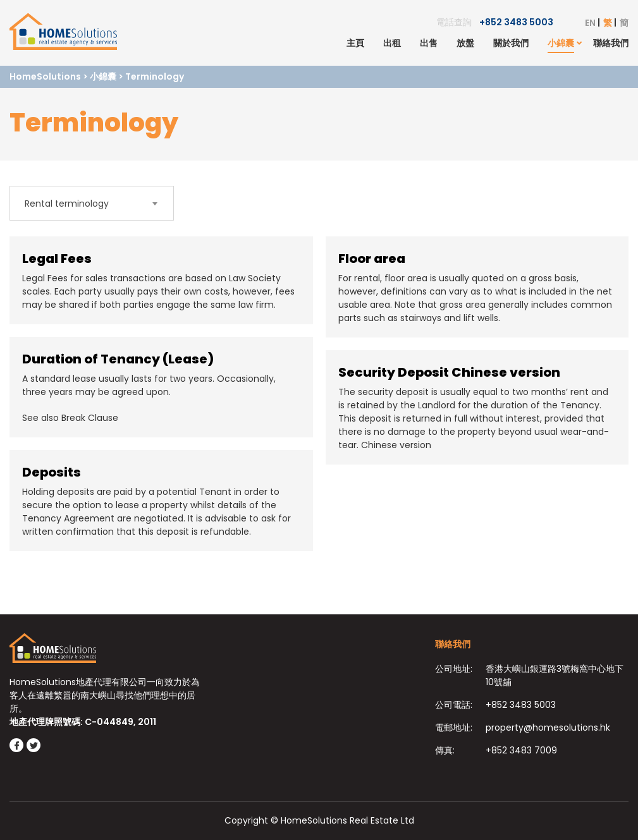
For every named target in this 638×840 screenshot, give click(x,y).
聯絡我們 (611, 43)
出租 (392, 43)
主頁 (355, 43)
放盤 (465, 43)
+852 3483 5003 (516, 22)
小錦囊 (561, 43)
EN (590, 23)
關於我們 (511, 43)
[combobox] (92, 203)
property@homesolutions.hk (548, 727)
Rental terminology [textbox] (67, 204)
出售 (429, 43)
